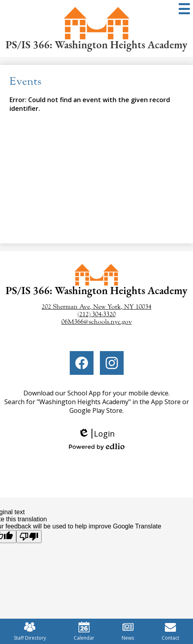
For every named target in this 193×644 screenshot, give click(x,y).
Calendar (84, 631)
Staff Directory (30, 631)
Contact (170, 631)
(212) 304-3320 (97, 314)
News (128, 631)
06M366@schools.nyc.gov (97, 322)
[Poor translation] (29, 537)
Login (96, 434)
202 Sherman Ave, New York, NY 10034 (96, 307)
